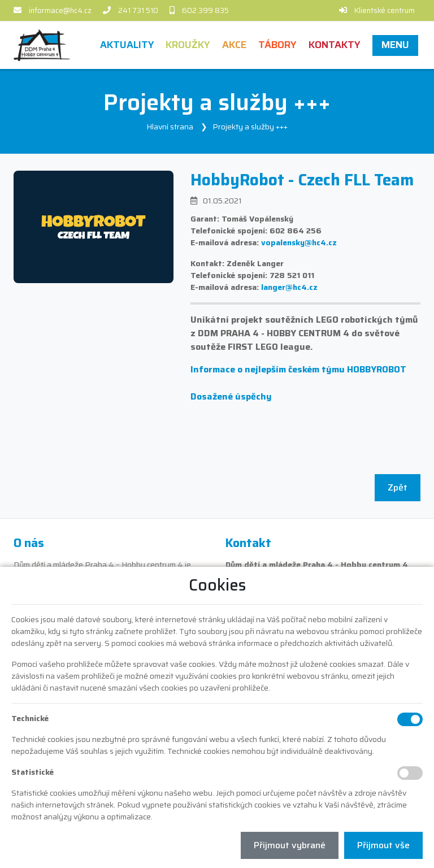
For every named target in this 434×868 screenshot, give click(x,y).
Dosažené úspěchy (231, 396)
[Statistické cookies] (410, 773)
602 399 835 (205, 10)
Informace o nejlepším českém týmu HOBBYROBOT (298, 369)
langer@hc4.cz (289, 287)
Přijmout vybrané (290, 845)
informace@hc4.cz (60, 10)
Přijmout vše (383, 845)
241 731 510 (138, 10)
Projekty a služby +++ (250, 127)
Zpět (398, 487)
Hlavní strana (170, 127)
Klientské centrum (385, 10)
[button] (395, 45)
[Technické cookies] (410, 719)
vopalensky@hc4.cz (299, 242)
